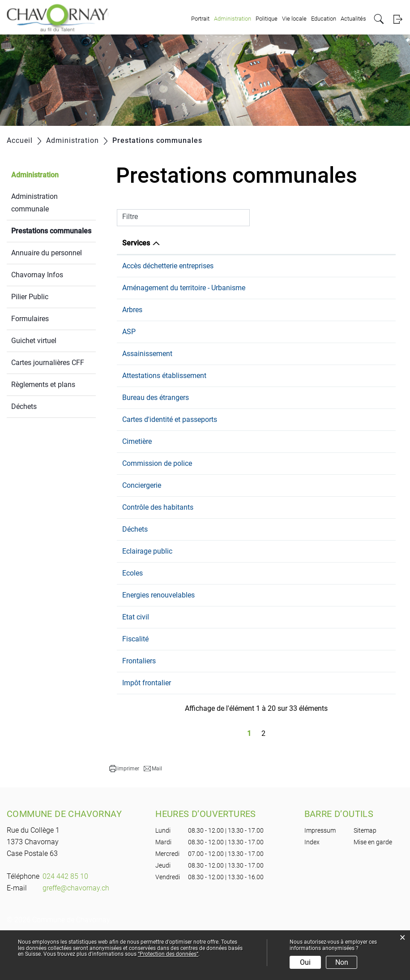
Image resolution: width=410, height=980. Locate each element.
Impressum (320, 873)
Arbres (132, 331)
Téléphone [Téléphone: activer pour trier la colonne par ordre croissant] (228, 243)
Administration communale (34, 203)
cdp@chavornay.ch (317, 506)
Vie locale (294, 19)
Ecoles (132, 616)
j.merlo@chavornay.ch (322, 528)
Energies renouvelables (158, 638)
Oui (305, 962)
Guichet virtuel (34, 341)
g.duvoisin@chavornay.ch (327, 638)
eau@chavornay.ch (317, 266)
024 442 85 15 (234, 397)
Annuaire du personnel (47, 253)
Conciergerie (142, 528)
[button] (124, 812)
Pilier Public (30, 297)
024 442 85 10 (234, 299)
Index (312, 885)
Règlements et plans (43, 385)
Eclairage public (147, 594)
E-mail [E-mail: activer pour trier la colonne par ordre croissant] (297, 243)
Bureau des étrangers (156, 430)
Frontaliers (139, 704)
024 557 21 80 (234, 616)
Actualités (353, 19)
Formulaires (30, 319)
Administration (233, 19)
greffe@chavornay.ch (320, 484)
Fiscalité (135, 682)
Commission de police (157, 506)
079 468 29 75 (234, 353)
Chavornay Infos (37, 275)
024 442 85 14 (234, 266)
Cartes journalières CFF (48, 363)
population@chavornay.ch (328, 397)
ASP (129, 353)
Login (398, 19)
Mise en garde (373, 885)
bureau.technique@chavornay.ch (338, 299)
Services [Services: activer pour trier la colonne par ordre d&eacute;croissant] (136, 243)
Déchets (24, 406)
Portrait (200, 19)
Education (324, 19)
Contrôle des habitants (158, 550)
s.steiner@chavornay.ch (324, 353)
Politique (267, 19)
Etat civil (136, 660)
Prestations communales (53, 230)
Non (342, 962)
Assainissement (147, 375)
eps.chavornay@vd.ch (322, 616)
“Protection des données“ (168, 954)
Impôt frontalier (147, 726)
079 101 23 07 (234, 528)
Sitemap (365, 873)
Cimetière (137, 484)
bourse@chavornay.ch (322, 682)
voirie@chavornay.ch (320, 594)
